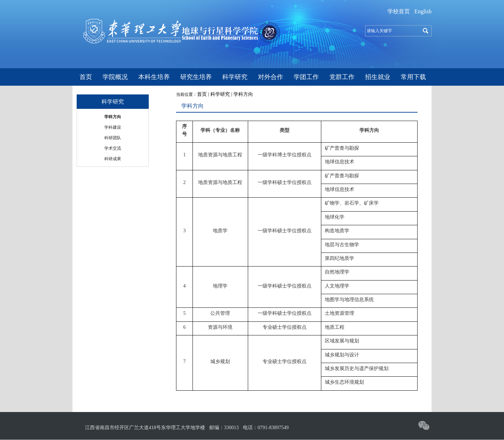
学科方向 (243, 94)
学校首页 (399, 11)
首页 (202, 94)
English (423, 11)
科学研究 (220, 94)
